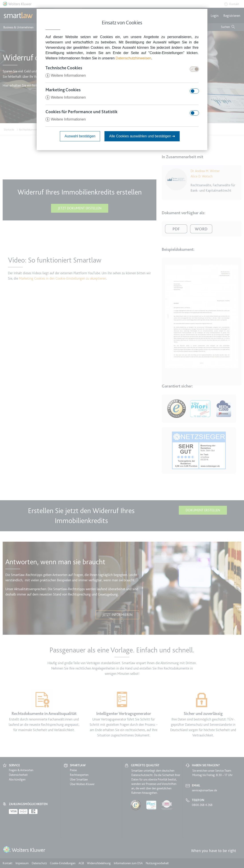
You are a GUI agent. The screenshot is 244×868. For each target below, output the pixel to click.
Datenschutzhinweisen (133, 58)
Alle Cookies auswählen (142, 136)
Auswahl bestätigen (80, 136)
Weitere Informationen (66, 75)
